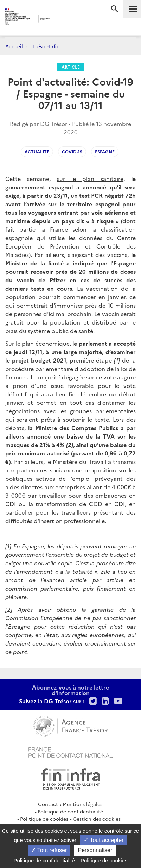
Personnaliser (95, 850)
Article (71, 67)
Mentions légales (82, 804)
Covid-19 (72, 152)
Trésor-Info (45, 46)
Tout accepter (104, 840)
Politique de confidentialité (70, 811)
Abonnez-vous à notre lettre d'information (70, 690)
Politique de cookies (44, 819)
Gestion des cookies (97, 819)
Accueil (14, 46)
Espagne (105, 152)
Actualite (37, 152)
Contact (48, 804)
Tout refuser (49, 850)
